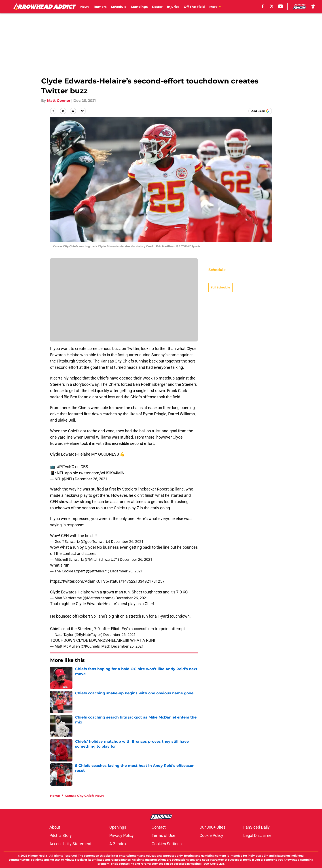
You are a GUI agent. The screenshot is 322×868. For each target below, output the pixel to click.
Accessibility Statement (70, 844)
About (55, 827)
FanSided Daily (256, 827)
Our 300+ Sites (212, 827)
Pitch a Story (61, 835)
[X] (272, 6)
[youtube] (281, 6)
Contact (159, 827)
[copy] (83, 111)
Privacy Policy (122, 835)
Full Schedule (220, 280)
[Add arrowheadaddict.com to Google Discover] (260, 111)
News (85, 7)
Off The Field (194, 7)
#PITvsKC (66, 467)
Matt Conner (59, 101)
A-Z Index (118, 844)
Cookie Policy (211, 835)
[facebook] (263, 6)
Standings (139, 7)
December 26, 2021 (91, 479)
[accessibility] (313, 6)
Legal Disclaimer (258, 835)
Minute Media (37, 856)
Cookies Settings (167, 844)
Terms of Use (163, 835)
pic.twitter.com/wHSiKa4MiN (99, 473)
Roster (157, 7)
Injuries (173, 7)
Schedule (119, 7)
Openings (118, 827)
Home (55, 796)
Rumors (100, 7)
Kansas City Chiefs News (84, 796)
